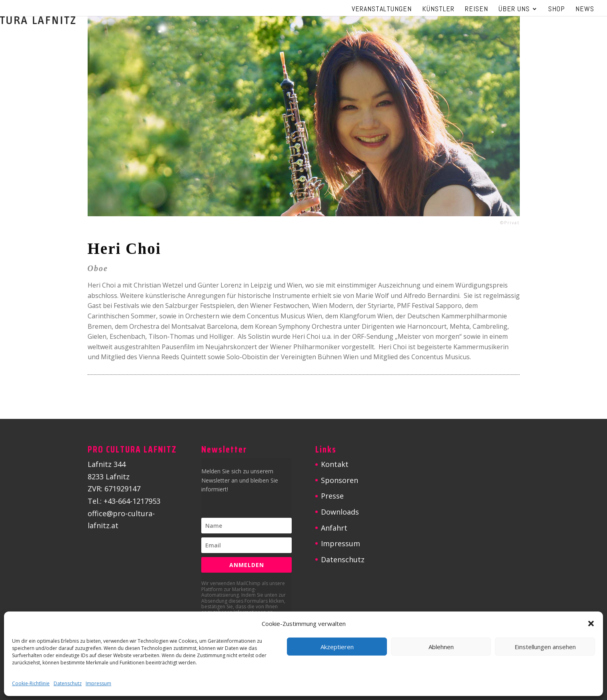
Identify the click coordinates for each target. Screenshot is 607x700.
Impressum (98, 683)
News (585, 10)
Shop (557, 10)
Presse (332, 496)
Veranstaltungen (382, 10)
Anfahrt (334, 528)
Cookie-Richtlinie (31, 683)
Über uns (514, 10)
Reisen (477, 10)
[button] (591, 624)
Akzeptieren (337, 647)
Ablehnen (441, 647)
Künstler (438, 10)
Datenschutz (68, 683)
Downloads (340, 512)
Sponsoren (340, 480)
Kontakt (335, 464)
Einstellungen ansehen (545, 647)
